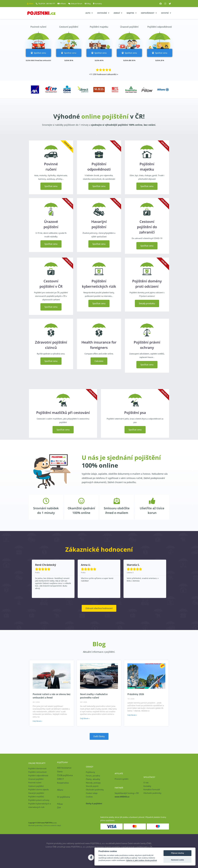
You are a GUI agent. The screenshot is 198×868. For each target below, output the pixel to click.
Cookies (89, 797)
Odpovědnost (149, 13)
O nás (146, 783)
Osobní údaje (92, 793)
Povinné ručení (38, 27)
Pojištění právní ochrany (39, 800)
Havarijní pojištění (36, 793)
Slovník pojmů (92, 786)
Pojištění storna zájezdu (39, 789)
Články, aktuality (93, 779)
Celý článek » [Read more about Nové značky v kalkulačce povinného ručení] (85, 718)
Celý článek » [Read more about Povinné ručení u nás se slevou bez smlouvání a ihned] (37, 721)
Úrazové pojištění (129, 27)
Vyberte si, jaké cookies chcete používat (141, 860)
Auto (89, 13)
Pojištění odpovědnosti (160, 27)
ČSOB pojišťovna (65, 775)
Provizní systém (122, 779)
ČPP (59, 808)
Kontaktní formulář (152, 789)
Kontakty (147, 786)
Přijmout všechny (178, 853)
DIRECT (60, 779)
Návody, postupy (93, 783)
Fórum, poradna (93, 776)
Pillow (60, 804)
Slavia (60, 772)
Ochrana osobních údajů (52, 825)
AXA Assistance (64, 768)
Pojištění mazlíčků (36, 797)
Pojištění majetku (99, 27)
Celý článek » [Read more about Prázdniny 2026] (132, 715)
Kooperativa (63, 783)
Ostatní (166, 13)
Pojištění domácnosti (37, 768)
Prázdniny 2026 (136, 694)
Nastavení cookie (177, 860)
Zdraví (118, 13)
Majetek (132, 13)
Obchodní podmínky (95, 790)
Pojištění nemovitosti (37, 772)
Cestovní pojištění (69, 27)
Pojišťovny (90, 772)
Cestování (103, 13)
